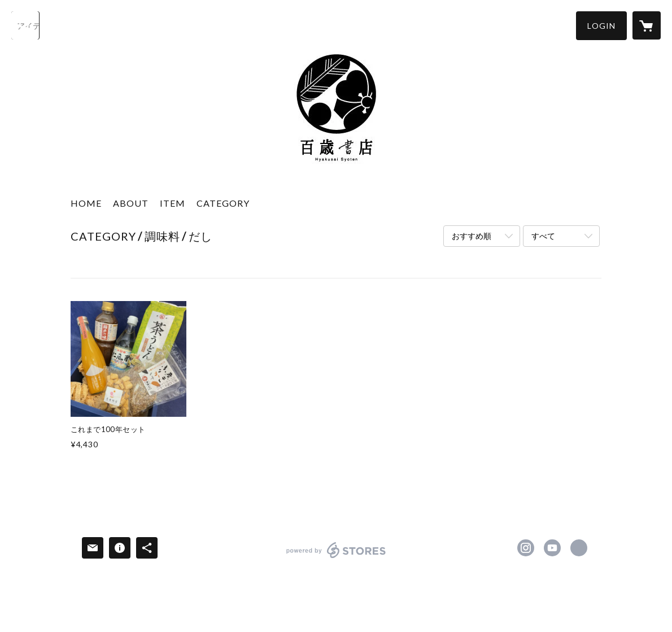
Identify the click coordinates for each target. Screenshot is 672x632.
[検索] (25, 25)
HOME (86, 203)
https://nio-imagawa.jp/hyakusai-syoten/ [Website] (579, 548)
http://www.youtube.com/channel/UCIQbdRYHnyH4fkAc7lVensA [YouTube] (552, 548)
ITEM (173, 203)
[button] (601, 26)
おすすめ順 (472, 236)
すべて (543, 236)
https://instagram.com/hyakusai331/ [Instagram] (526, 548)
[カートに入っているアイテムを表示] (647, 25)
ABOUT (131, 203)
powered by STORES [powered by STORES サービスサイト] (336, 558)
